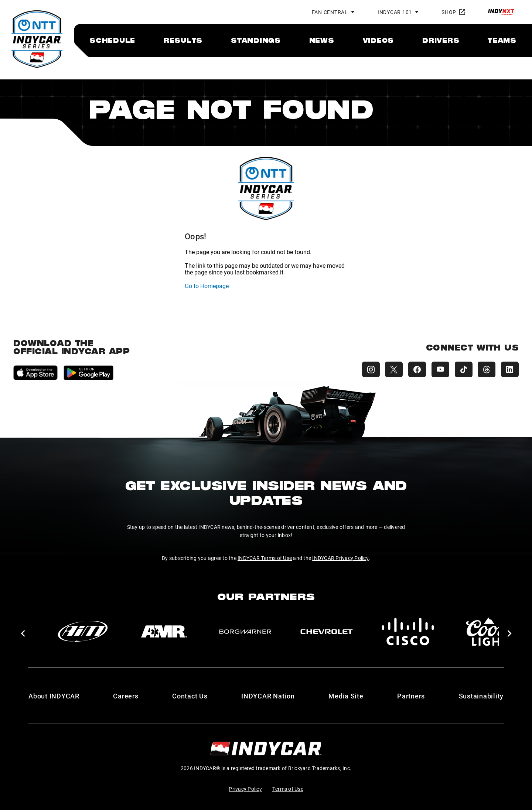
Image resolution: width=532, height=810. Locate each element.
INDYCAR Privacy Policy (340, 558)
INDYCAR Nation (268, 696)
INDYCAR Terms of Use (265, 558)
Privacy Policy (245, 789)
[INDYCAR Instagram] (368, 369)
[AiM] (83, 632)
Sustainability (481, 696)
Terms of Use (288, 789)
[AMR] (164, 632)
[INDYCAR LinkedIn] (510, 369)
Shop (453, 12)
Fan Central (330, 12)
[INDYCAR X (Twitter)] (392, 369)
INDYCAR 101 (395, 12)
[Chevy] (327, 632)
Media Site (346, 696)
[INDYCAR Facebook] (415, 369)
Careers (126, 696)
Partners (411, 696)
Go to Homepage (207, 286)
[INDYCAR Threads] (486, 369)
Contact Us (190, 696)
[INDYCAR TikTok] (463, 369)
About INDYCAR (54, 696)
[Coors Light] (489, 632)
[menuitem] (112, 40)
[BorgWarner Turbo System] (245, 632)
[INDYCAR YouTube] (439, 369)
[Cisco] (408, 632)
